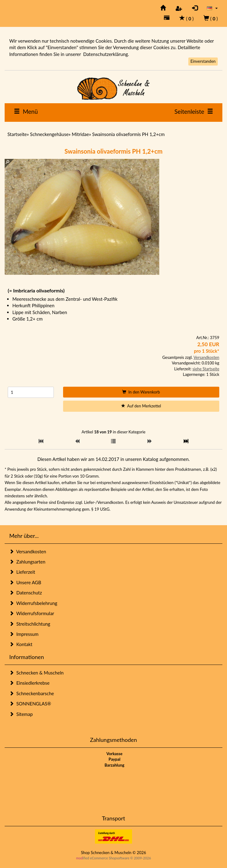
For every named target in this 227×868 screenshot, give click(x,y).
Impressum (24, 634)
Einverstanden (203, 61)
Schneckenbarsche (32, 693)
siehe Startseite (206, 369)
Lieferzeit (22, 572)
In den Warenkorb (141, 392)
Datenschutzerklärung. (106, 54)
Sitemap (21, 714)
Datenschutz (26, 593)
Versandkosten (206, 357)
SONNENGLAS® (30, 704)
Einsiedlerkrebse (29, 683)
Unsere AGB (25, 582)
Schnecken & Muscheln (36, 673)
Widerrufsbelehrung (33, 603)
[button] (212, 8)
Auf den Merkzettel (141, 406)
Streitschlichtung (30, 624)
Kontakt (21, 644)
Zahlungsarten (27, 562)
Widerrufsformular (32, 613)
